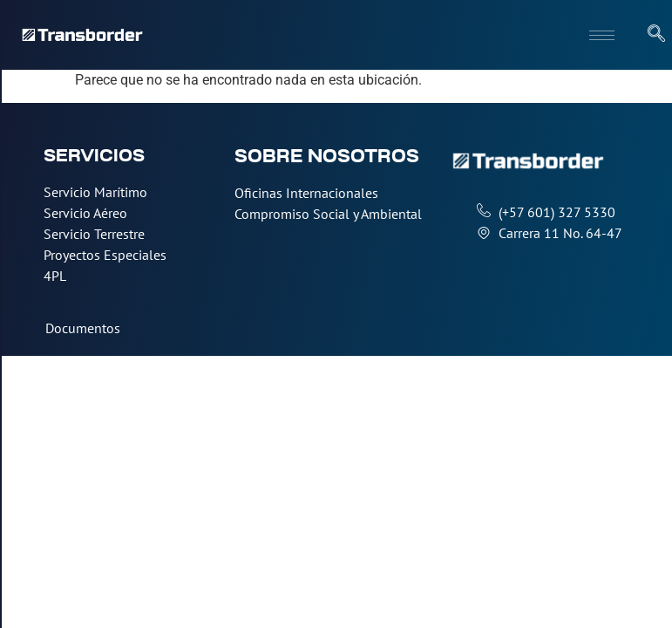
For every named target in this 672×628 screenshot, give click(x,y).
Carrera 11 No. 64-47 (560, 233)
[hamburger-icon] (602, 35)
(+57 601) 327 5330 (557, 212)
